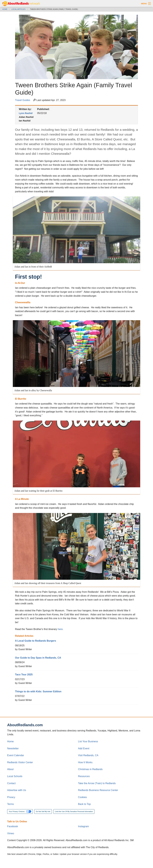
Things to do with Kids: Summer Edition (38, 691)
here (60, 629)
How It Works (85, 762)
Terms (11, 804)
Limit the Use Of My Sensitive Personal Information (74, 811)
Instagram (84, 826)
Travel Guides (23, 100)
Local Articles (18, 9)
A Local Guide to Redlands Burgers (36, 641)
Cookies (83, 797)
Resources (84, 776)
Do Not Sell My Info (43, 811)
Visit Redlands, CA (88, 755)
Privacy (11, 797)
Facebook (13, 826)
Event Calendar (16, 755)
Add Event (84, 748)
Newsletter (13, 748)
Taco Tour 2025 (24, 675)
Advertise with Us (17, 790)
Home (5, 9)
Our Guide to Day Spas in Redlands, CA (38, 658)
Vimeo (11, 833)
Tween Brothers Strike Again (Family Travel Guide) (54, 9)
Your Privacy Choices (20, 811)
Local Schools (15, 776)
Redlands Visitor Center (20, 762)
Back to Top (84, 804)
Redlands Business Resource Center (98, 790)
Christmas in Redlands (90, 769)
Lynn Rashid (26, 113)
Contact (11, 783)
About (10, 769)
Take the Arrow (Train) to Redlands (97, 783)
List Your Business (88, 741)
